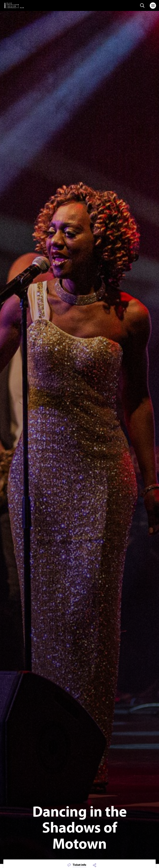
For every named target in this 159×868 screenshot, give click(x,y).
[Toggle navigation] (153, 6)
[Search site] (142, 6)
